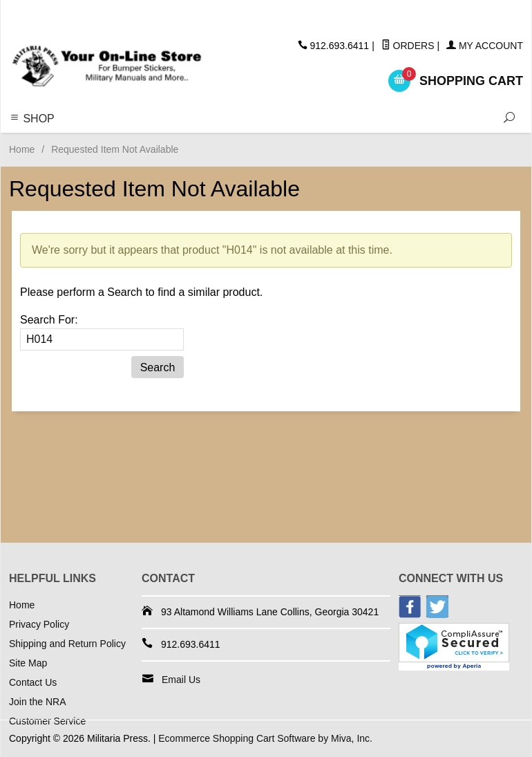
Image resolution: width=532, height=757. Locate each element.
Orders (408, 46)
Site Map (28, 663)
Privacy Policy (39, 624)
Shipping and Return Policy (67, 644)
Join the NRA (37, 702)
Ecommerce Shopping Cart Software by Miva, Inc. (265, 738)
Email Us (181, 680)
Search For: (49, 320)
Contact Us (33, 682)
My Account (485, 46)
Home (22, 149)
